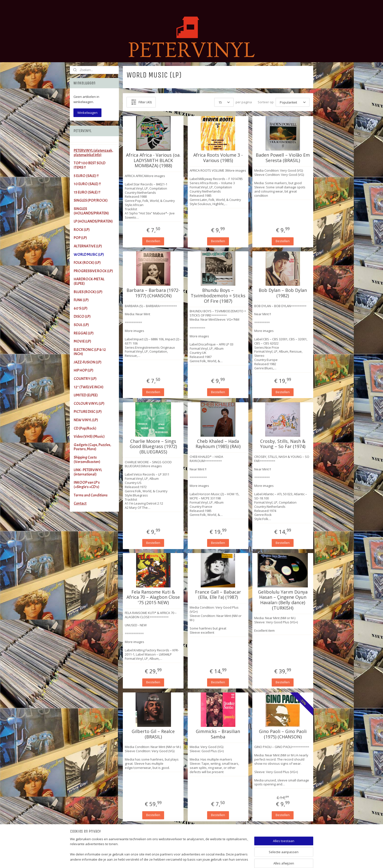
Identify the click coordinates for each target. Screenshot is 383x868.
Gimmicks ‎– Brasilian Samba (218, 734)
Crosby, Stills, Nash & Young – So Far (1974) (283, 444)
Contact (80, 503)
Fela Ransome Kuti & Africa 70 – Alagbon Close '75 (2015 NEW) (153, 597)
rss (217, 859)
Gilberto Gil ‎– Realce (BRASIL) (153, 734)
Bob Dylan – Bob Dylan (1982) (283, 293)
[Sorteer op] (293, 102)
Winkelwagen (87, 113)
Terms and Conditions (91, 495)
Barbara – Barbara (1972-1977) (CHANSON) (153, 293)
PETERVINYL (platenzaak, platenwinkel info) (93, 153)
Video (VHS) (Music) (89, 436)
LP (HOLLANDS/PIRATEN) (93, 221)
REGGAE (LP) (84, 333)
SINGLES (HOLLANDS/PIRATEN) (91, 211)
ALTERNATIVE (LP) (88, 246)
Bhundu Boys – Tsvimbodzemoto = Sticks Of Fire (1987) (218, 296)
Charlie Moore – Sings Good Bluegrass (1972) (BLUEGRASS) (153, 447)
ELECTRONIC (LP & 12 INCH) (90, 352)
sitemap (206, 859)
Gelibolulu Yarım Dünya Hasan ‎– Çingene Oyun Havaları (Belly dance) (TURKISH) (283, 600)
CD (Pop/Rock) (85, 428)
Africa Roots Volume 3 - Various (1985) (218, 158)
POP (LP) (80, 238)
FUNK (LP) (81, 300)
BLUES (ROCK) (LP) (88, 292)
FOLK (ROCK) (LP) (87, 263)
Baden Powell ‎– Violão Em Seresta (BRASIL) (283, 158)
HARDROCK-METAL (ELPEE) (89, 281)
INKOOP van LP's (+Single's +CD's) (87, 485)
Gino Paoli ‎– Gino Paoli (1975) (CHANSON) (283, 734)
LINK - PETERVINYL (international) (88, 472)
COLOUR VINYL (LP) (89, 404)
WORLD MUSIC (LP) (89, 254)
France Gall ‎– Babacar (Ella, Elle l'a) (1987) (218, 595)
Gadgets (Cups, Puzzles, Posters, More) (92, 447)
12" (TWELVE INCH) (89, 387)
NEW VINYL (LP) (86, 420)
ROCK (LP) (82, 230)
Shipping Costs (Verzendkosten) (87, 460)
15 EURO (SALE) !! (87, 192)
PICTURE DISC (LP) (88, 412)
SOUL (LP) (81, 325)
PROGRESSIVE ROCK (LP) (93, 271)
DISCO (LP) (82, 316)
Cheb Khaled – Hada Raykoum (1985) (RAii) (218, 444)
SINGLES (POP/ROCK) (91, 200)
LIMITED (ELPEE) (86, 395)
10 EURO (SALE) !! (87, 184)
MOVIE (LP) (82, 341)
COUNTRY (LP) (85, 379)
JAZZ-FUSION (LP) (88, 362)
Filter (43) (141, 102)
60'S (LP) (81, 308)
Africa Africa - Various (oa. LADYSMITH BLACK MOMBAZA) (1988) (153, 160)
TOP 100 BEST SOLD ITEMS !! (90, 165)
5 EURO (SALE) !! (86, 176)
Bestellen (153, 241)
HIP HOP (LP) (84, 370)
